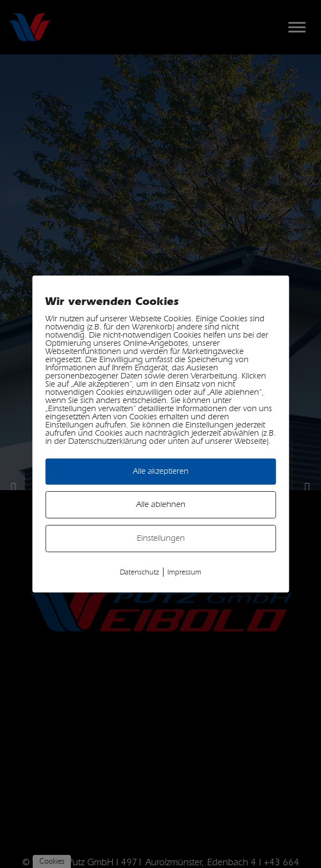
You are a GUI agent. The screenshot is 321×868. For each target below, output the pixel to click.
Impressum (184, 573)
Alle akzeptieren (161, 471)
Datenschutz (140, 573)
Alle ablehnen (161, 505)
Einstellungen (161, 538)
